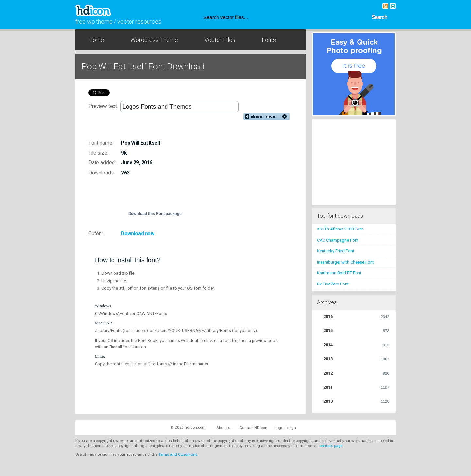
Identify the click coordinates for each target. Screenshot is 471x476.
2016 (356, 317)
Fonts (269, 40)
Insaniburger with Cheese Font (345, 262)
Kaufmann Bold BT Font (339, 273)
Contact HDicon (253, 428)
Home (96, 40)
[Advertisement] (198, 196)
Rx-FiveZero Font (333, 284)
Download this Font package (155, 214)
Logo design (285, 428)
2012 (356, 373)
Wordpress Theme (154, 40)
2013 (356, 359)
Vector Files (220, 40)
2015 (356, 331)
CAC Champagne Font (338, 240)
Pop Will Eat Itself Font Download (143, 66)
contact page (331, 446)
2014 (356, 345)
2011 (356, 387)
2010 (356, 401)
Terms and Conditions (178, 454)
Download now (138, 234)
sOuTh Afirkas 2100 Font (340, 229)
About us (224, 428)
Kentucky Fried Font (336, 251)
